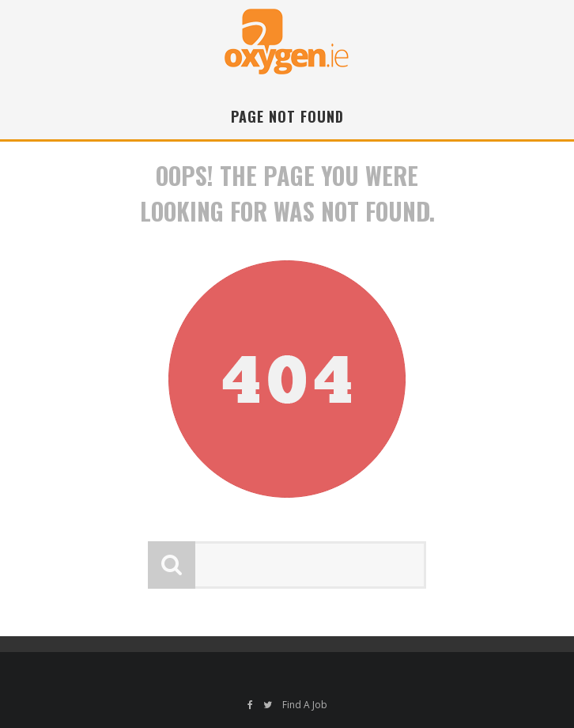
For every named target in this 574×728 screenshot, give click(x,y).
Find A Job (305, 705)
